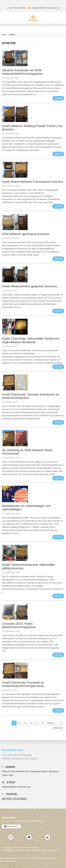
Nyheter (12, 35)
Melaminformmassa (9, 858)
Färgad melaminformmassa (44, 858)
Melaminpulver (24, 858)
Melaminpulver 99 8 (9, 861)
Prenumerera (12, 826)
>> (61, 723)
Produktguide (8, 850)
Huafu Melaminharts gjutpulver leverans (29, 286)
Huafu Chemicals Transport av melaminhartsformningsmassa (23, 684)
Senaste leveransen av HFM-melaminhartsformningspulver (22, 72)
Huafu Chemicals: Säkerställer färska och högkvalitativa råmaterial (31, 340)
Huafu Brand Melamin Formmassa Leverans (33, 182)
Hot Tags (36, 850)
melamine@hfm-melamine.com (46, 8)
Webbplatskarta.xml (50, 850)
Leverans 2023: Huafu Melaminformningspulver (19, 625)
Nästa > (52, 723)
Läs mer (58, 98)
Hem (4, 35)
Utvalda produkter (23, 850)
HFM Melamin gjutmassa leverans (26, 234)
